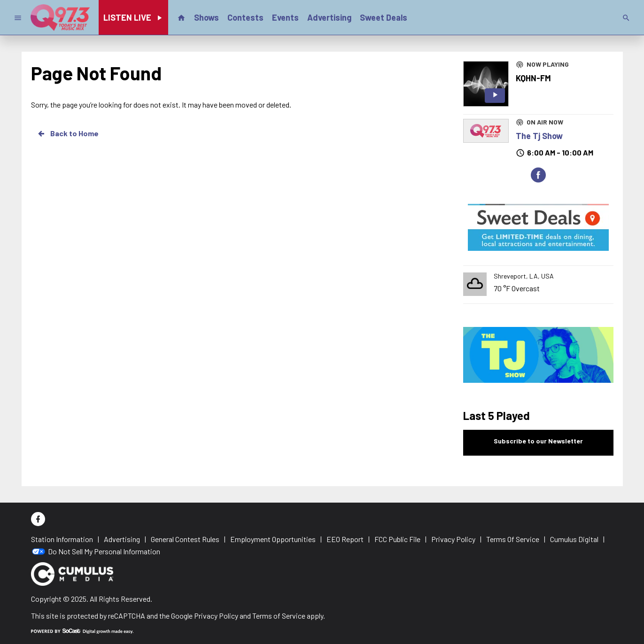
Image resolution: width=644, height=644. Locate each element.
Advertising (329, 17)
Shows (206, 17)
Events (285, 17)
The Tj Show (539, 136)
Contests (245, 17)
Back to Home (68, 133)
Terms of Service (279, 616)
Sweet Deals (384, 17)
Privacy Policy (216, 616)
